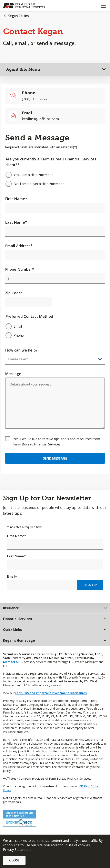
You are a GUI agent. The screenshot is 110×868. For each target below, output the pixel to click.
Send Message (55, 458)
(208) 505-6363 (34, 99)
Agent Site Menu (23, 69)
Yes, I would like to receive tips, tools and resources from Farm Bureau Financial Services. (57, 442)
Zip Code (14, 293)
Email (12, 576)
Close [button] (14, 860)
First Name (16, 199)
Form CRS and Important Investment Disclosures (51, 693)
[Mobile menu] (103, 6)
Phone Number (20, 269)
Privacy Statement (17, 850)
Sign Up (90, 585)
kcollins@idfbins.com (40, 119)
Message (13, 374)
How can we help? (21, 350)
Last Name (16, 222)
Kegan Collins (18, 16)
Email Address (19, 246)
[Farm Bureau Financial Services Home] (24, 6)
